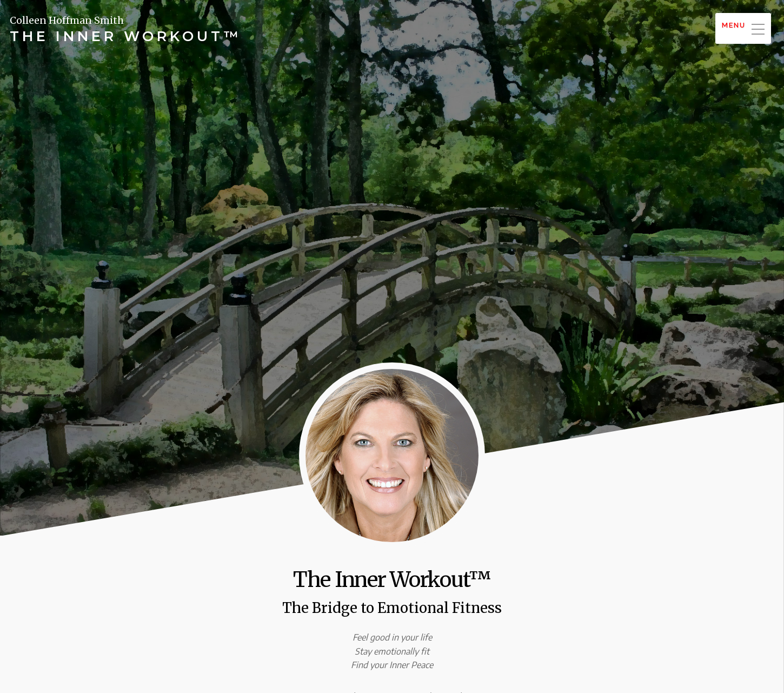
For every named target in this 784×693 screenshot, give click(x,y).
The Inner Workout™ (126, 36)
